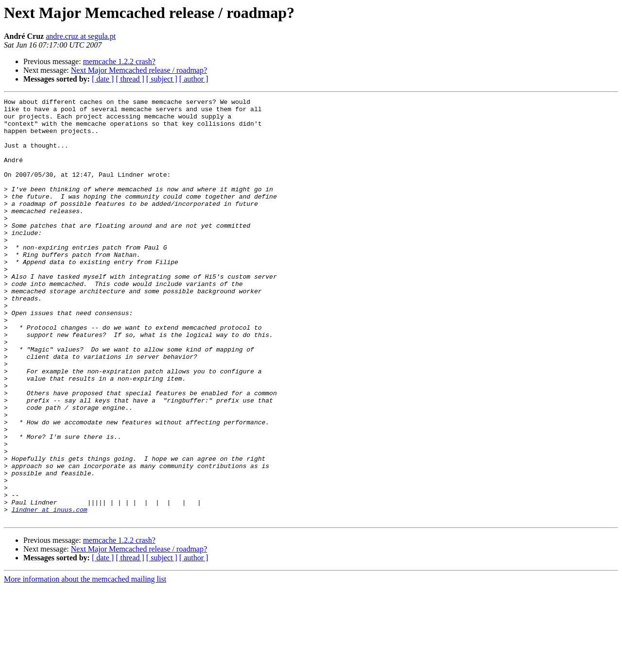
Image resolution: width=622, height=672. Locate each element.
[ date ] (103, 79)
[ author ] (194, 79)
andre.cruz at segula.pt (81, 36)
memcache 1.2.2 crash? (119, 61)
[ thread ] (130, 79)
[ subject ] (162, 79)
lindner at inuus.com (50, 592)
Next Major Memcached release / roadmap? (139, 70)
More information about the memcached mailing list (85, 664)
